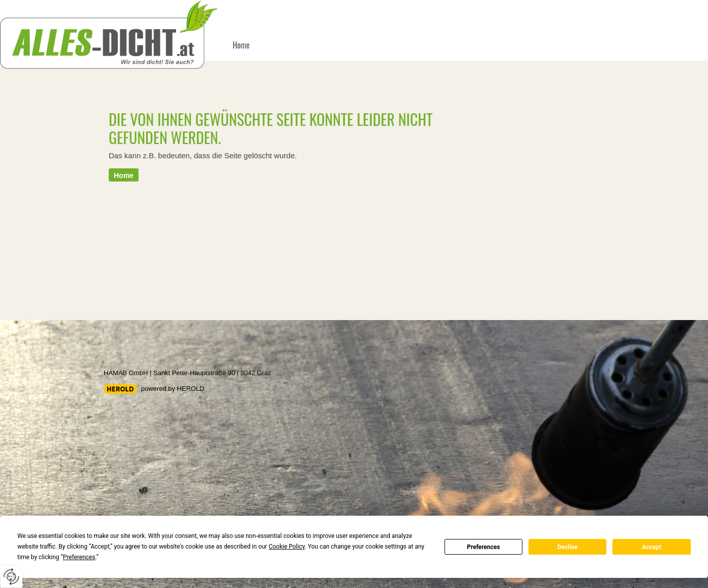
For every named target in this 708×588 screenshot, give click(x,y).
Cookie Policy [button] (286, 547)
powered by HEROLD (173, 389)
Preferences (483, 547)
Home (241, 45)
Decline (567, 547)
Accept (652, 547)
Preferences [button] (79, 557)
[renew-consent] (11, 577)
